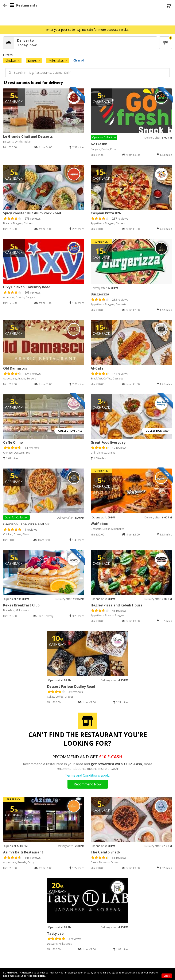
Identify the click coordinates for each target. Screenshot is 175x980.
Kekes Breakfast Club (21, 605)
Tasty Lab (55, 933)
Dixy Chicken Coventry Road (27, 287)
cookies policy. (37, 976)
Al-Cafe (97, 368)
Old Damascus (15, 368)
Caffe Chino (13, 442)
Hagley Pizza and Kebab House (117, 605)
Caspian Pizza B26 (106, 213)
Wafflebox (99, 524)
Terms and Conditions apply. (87, 775)
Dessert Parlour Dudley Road (71, 686)
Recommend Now (88, 784)
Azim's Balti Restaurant (23, 852)
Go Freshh (99, 144)
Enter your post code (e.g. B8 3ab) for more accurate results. (88, 30)
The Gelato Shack (106, 852)
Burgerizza (100, 294)
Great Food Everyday (108, 442)
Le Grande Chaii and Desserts (28, 136)
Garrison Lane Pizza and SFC (27, 524)
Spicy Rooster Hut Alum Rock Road (32, 213)
